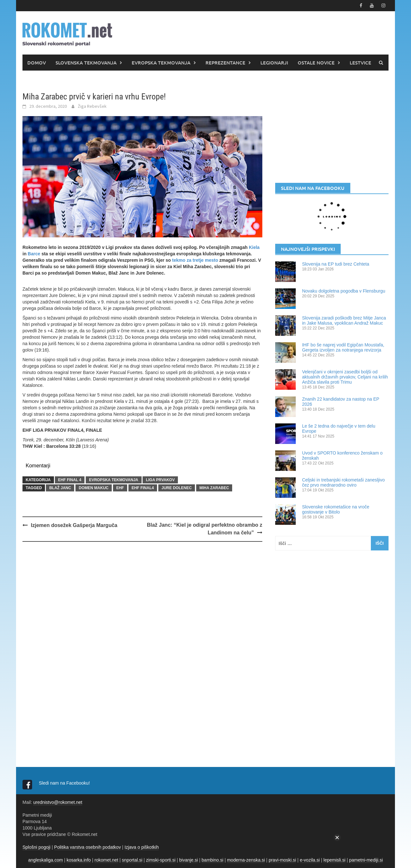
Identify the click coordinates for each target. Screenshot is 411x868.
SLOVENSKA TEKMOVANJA (86, 63)
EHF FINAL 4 (70, 480)
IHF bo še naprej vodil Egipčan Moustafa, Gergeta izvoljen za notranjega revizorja (343, 347)
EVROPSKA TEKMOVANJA (161, 63)
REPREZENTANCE (225, 63)
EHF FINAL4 (143, 488)
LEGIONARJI (274, 63)
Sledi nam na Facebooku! (65, 783)
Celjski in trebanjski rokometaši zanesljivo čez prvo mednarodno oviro (344, 482)
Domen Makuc (94, 488)
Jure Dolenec (177, 488)
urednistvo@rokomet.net (58, 802)
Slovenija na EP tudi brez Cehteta (336, 264)
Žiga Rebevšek (92, 106)
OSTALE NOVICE (316, 63)
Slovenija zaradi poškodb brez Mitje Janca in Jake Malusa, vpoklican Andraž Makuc (344, 320)
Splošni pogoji (36, 847)
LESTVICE (360, 63)
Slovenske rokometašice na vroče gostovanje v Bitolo (336, 509)
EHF (120, 488)
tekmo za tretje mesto (195, 260)
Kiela (254, 247)
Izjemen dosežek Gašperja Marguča (74, 525)
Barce (34, 254)
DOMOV (37, 63)
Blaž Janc (60, 488)
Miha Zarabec (214, 488)
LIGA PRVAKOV (160, 480)
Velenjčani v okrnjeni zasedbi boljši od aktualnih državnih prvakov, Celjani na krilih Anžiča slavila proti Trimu (345, 377)
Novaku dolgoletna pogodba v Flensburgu (344, 291)
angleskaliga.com (46, 860)
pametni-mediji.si (366, 860)
